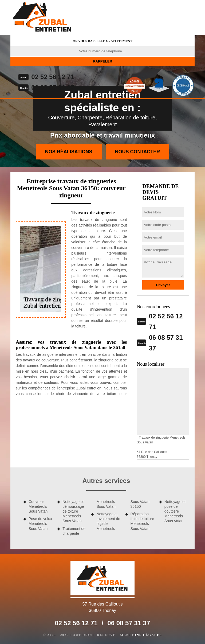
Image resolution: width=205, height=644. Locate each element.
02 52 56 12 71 (53, 77)
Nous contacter (138, 152)
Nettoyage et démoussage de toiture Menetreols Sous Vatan (73, 511)
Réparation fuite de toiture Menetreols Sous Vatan (142, 521)
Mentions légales (141, 635)
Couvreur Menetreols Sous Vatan (38, 506)
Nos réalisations (69, 152)
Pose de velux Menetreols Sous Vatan (40, 524)
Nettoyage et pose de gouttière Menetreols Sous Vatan (175, 511)
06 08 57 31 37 (53, 87)
